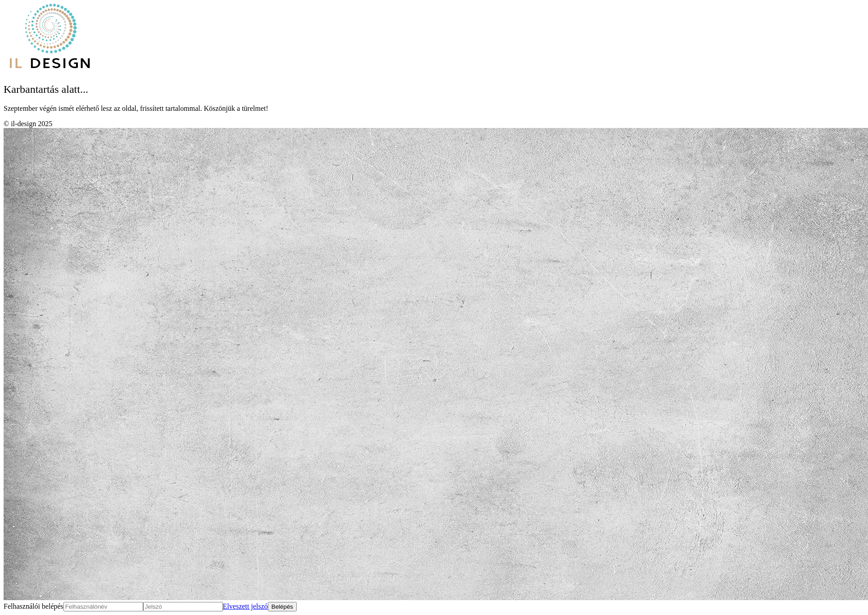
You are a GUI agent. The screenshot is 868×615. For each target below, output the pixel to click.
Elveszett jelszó (245, 606)
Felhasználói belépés (34, 606)
